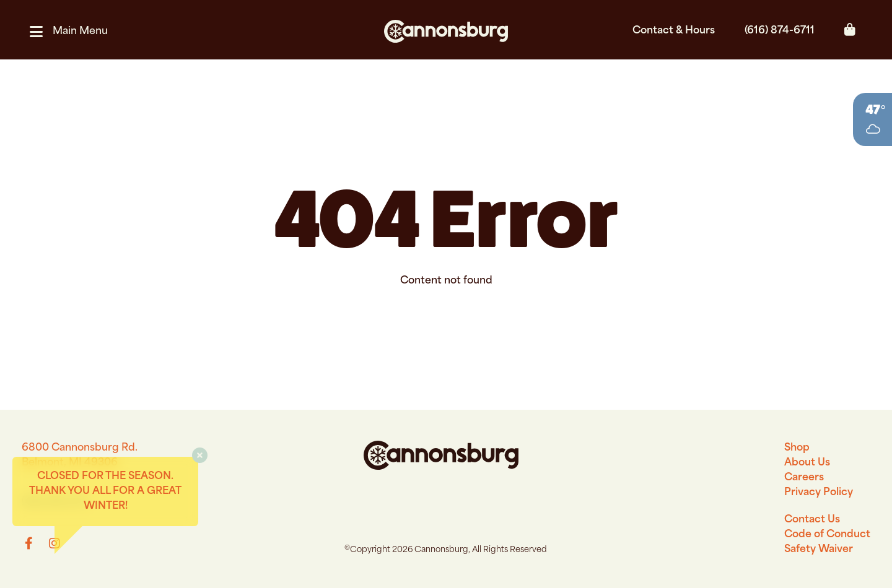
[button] (74, 32)
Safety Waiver (819, 550)
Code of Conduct (827, 535)
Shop (797, 448)
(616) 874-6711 (780, 31)
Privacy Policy (819, 493)
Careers (804, 478)
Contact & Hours (674, 31)
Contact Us (812, 520)
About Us (807, 463)
